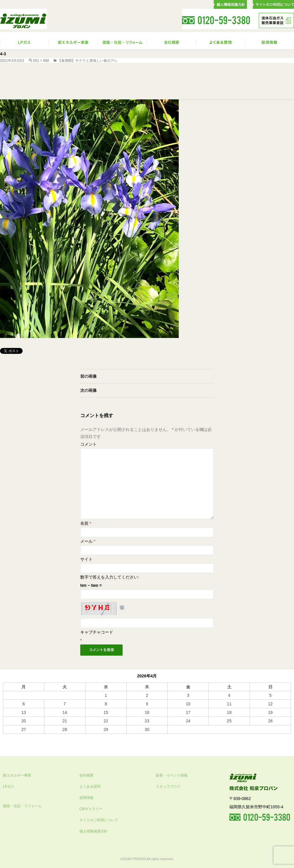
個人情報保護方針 (93, 831)
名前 (86, 523)
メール (88, 541)
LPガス (9, 787)
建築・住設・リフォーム (22, 806)
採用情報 (86, 798)
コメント (88, 444)
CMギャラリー (91, 809)
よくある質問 (90, 787)
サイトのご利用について (99, 820)
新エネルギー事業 (17, 775)
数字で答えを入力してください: (110, 577)
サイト (86, 559)
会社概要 (86, 775)
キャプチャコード (97, 632)
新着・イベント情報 (172, 775)
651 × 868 (41, 61)
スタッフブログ (168, 787)
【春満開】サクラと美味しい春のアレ (88, 61)
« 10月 (9, 737)
